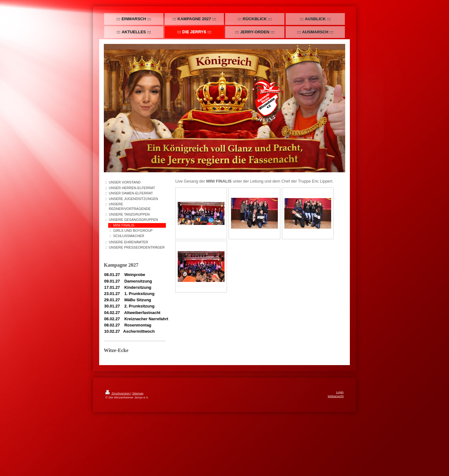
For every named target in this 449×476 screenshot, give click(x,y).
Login (340, 392)
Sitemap (138, 393)
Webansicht (336, 396)
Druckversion (118, 393)
